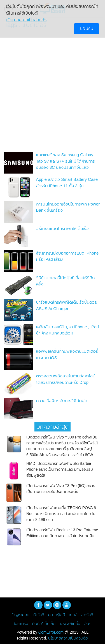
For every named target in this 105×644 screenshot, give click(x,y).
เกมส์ (73, 615)
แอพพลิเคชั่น (70, 624)
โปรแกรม (21, 624)
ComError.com (51, 632)
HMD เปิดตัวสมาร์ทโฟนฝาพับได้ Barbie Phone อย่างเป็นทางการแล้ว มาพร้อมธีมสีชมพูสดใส (60, 469)
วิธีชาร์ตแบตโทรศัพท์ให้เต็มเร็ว (62, 228)
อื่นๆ (88, 624)
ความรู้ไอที (57, 615)
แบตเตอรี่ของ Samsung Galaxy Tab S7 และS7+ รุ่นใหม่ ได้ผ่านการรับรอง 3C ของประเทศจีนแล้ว (66, 161)
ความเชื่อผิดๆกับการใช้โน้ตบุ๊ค (62, 401)
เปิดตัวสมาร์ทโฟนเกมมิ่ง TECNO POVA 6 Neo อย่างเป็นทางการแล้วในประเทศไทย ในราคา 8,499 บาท (61, 514)
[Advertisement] (53, 92)
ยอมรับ (87, 28)
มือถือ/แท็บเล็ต (44, 624)
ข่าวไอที (87, 615)
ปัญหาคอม (21, 615)
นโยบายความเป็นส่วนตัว (68, 638)
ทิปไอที (39, 615)
